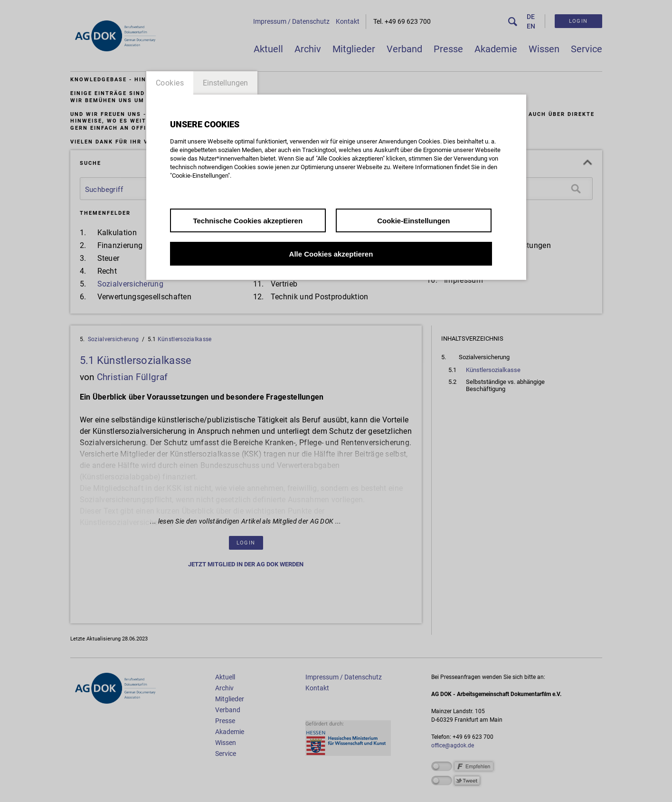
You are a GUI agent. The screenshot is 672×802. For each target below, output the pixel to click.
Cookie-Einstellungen (413, 221)
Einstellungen (225, 83)
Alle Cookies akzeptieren (331, 254)
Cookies (170, 83)
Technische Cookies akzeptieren (248, 221)
